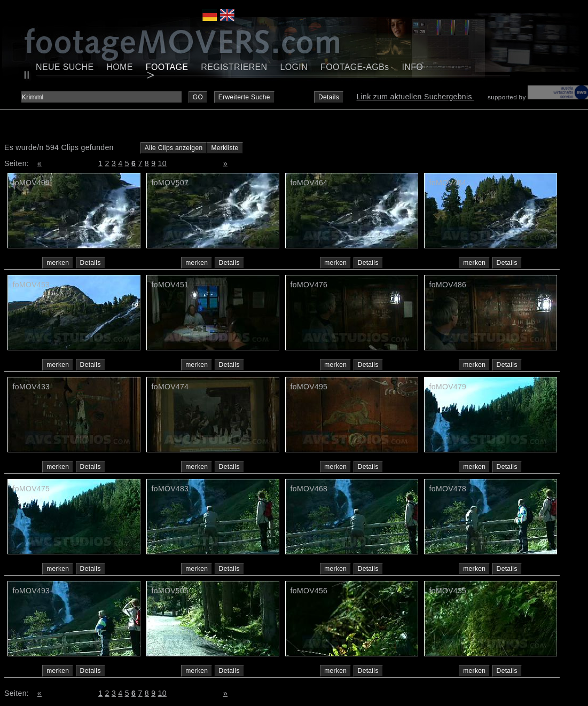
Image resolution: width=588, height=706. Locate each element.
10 (162, 163)
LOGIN (294, 67)
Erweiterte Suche (244, 97)
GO (198, 97)
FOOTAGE (167, 67)
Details (329, 97)
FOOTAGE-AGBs (355, 67)
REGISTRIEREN (234, 67)
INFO (412, 67)
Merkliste (225, 148)
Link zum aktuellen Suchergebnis (415, 97)
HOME (119, 67)
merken (58, 263)
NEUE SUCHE (65, 67)
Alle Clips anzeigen (174, 148)
